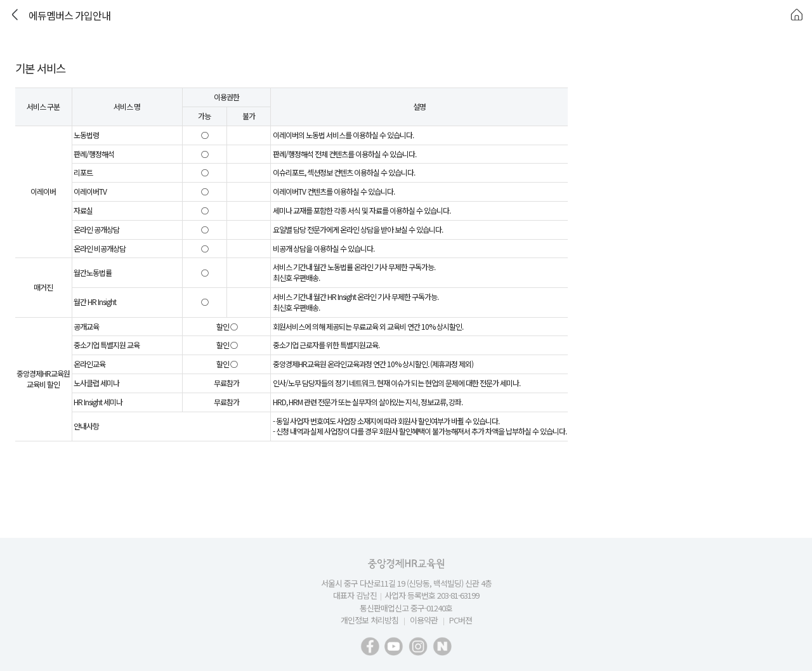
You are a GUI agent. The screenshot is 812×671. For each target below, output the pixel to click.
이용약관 (424, 620)
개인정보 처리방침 (370, 620)
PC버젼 (461, 620)
